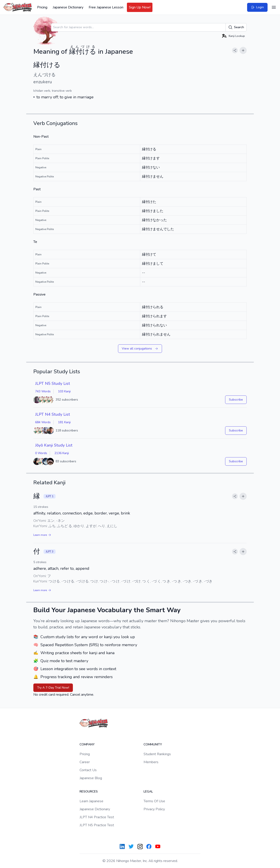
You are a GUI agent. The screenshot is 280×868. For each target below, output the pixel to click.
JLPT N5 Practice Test (97, 825)
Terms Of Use (154, 801)
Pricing (42, 7)
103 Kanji (64, 391)
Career (85, 762)
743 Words (43, 391)
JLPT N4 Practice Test (97, 817)
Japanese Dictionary (68, 7)
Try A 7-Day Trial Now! (53, 688)
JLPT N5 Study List (53, 383)
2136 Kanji (62, 453)
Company (87, 744)
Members (151, 762)
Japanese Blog (91, 778)
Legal (148, 792)
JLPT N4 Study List (53, 414)
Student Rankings (157, 754)
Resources (89, 792)
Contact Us (88, 770)
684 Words (43, 422)
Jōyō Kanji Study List (54, 445)
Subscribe (236, 400)
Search (236, 27)
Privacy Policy (154, 809)
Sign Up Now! (140, 7)
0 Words (41, 453)
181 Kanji (64, 422)
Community (153, 744)
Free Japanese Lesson (106, 7)
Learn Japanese (91, 801)
